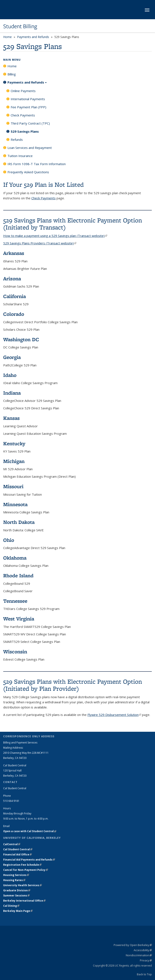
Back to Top (144, 974)
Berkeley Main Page (18, 911)
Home (7, 37)
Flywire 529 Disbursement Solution (114, 715)
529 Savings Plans (25, 131)
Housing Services (16, 875)
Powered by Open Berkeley (133, 945)
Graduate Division (17, 890)
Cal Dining (11, 906)
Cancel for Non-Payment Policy (26, 870)
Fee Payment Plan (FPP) (28, 107)
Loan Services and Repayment (30, 148)
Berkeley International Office (24, 901)
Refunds (17, 140)
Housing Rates (14, 880)
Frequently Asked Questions (28, 172)
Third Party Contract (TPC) (30, 123)
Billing (12, 74)
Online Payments (23, 91)
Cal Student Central (18, 849)
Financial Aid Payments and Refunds (29, 860)
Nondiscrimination (139, 955)
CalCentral (12, 844)
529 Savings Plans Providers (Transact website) (40, 243)
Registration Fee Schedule (22, 865)
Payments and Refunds (33, 37)
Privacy (146, 960)
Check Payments (23, 115)
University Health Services (22, 885)
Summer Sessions (16, 896)
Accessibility (143, 950)
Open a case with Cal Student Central (30, 831)
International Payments (28, 99)
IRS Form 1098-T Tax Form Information (37, 164)
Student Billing (20, 26)
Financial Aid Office (17, 854)
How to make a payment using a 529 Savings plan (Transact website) (55, 236)
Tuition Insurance (20, 156)
